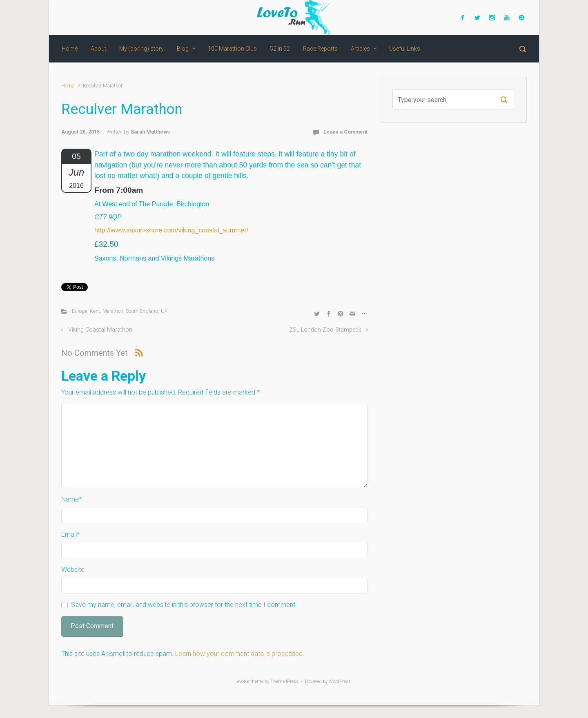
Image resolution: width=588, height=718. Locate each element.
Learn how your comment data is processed (239, 654)
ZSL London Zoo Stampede (325, 330)
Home (68, 86)
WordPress (340, 681)
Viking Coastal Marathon (100, 330)
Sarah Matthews (150, 132)
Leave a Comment (345, 132)
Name (71, 499)
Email (70, 534)
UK (164, 311)
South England (142, 311)
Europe (80, 311)
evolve (243, 681)
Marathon (113, 311)
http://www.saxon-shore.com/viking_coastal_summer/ (171, 230)
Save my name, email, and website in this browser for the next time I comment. (184, 605)
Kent (95, 311)
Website (73, 570)
